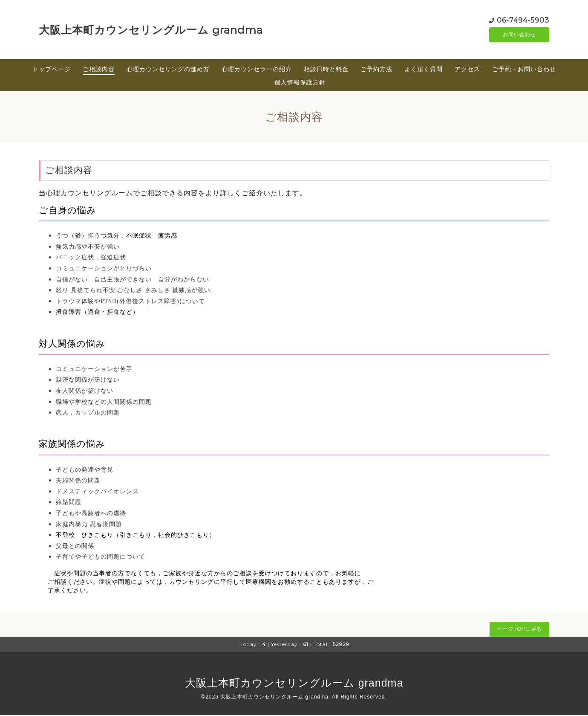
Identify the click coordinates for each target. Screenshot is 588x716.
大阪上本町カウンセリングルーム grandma (151, 30)
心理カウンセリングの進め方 (168, 70)
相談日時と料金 (326, 70)
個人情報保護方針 (300, 84)
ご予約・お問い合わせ (524, 70)
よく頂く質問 (424, 70)
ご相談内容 (99, 70)
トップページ (52, 70)
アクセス (467, 70)
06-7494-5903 (523, 20)
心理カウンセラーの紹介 (257, 70)
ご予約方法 (376, 70)
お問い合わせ (519, 35)
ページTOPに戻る (519, 630)
